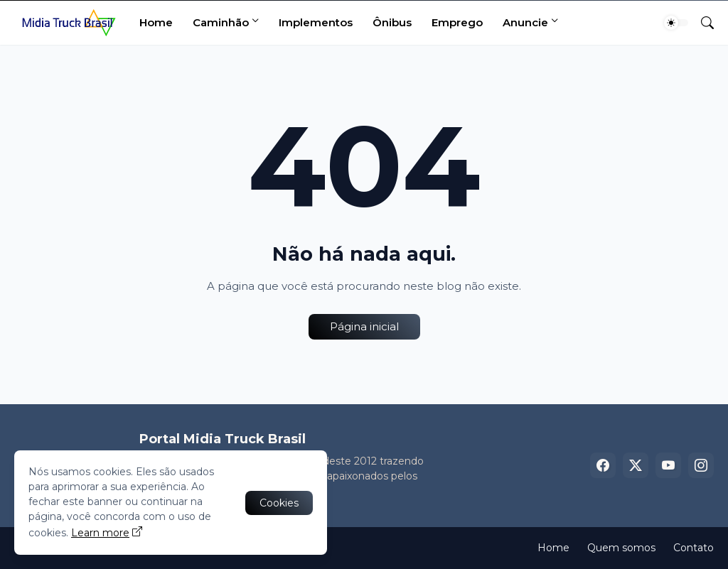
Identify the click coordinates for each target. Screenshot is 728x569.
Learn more (100, 533)
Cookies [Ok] (279, 503)
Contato (694, 548)
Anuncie (525, 22)
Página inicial (364, 326)
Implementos (316, 22)
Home (156, 22)
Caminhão (221, 22)
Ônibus (392, 22)
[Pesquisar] (702, 23)
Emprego (457, 22)
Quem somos (621, 548)
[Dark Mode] (676, 23)
